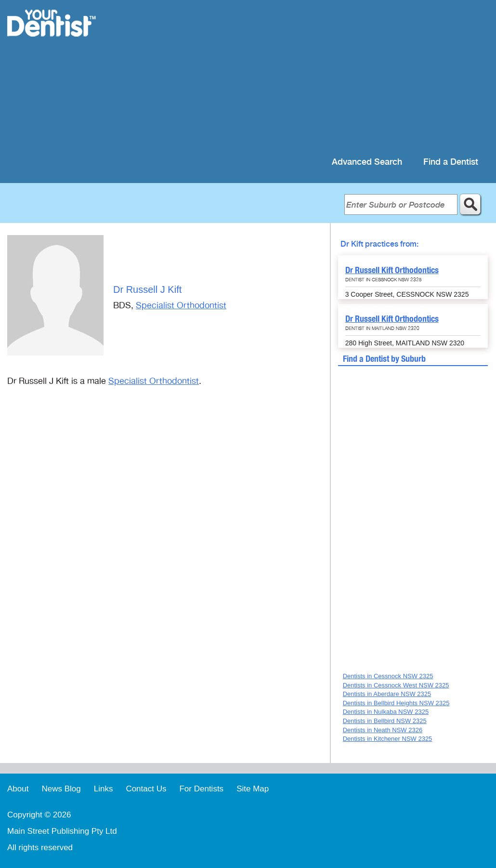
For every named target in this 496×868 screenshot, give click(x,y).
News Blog (61, 789)
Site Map (253, 789)
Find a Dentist (451, 162)
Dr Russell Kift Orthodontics (392, 270)
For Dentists (201, 789)
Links (104, 789)
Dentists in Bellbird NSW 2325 (385, 721)
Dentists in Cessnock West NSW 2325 (396, 685)
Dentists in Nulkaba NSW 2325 (386, 712)
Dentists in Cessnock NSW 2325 (388, 676)
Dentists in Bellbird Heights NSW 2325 (396, 703)
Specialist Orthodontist (181, 305)
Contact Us (146, 789)
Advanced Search (367, 162)
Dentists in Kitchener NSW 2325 (388, 739)
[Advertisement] (310, 77)
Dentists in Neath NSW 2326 (383, 730)
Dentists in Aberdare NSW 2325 (387, 694)
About (18, 789)
